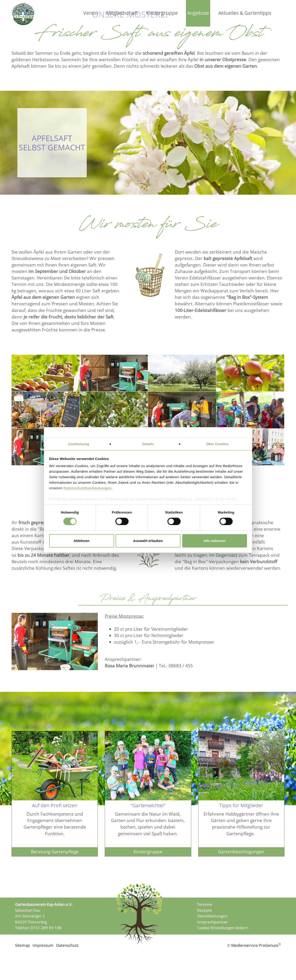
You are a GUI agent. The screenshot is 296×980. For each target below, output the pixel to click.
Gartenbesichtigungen (241, 861)
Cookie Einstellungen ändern (223, 939)
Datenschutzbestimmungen (88, 488)
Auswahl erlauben (148, 541)
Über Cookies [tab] (217, 444)
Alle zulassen (214, 541)
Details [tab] (148, 444)
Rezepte (205, 921)
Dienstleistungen (212, 927)
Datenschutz (67, 957)
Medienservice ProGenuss (255, 957)
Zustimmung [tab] (79, 444)
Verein (91, 13)
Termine (205, 915)
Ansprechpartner (212, 933)
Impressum (43, 957)
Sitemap (22, 957)
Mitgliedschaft (122, 13)
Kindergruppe (162, 13)
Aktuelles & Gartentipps (245, 13)
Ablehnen (81, 541)
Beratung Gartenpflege (55, 861)
